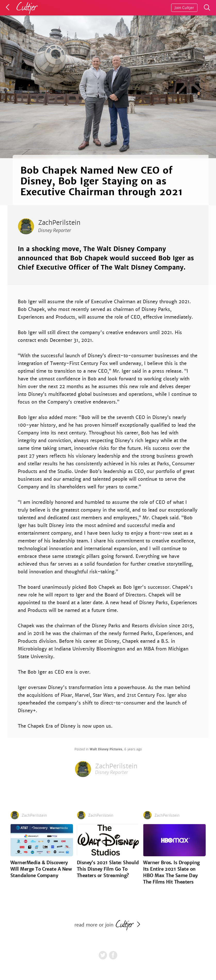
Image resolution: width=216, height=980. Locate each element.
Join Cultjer (184, 8)
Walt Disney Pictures (106, 749)
